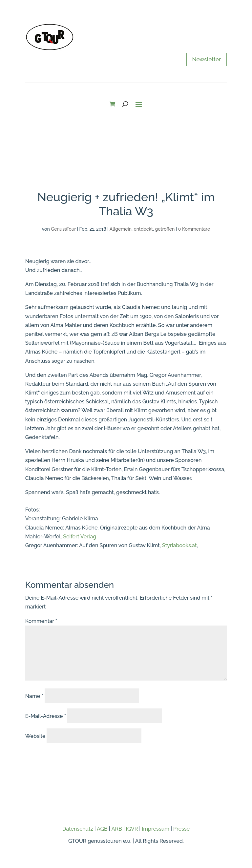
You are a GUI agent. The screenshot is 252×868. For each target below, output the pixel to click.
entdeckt (143, 229)
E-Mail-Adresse (46, 716)
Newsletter (207, 59)
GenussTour (63, 229)
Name (34, 696)
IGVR (132, 829)
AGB (102, 829)
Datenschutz (78, 829)
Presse (181, 829)
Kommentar (41, 621)
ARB (117, 829)
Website (35, 736)
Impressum (156, 829)
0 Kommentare (194, 229)
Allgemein (121, 229)
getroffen (165, 229)
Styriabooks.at (179, 545)
